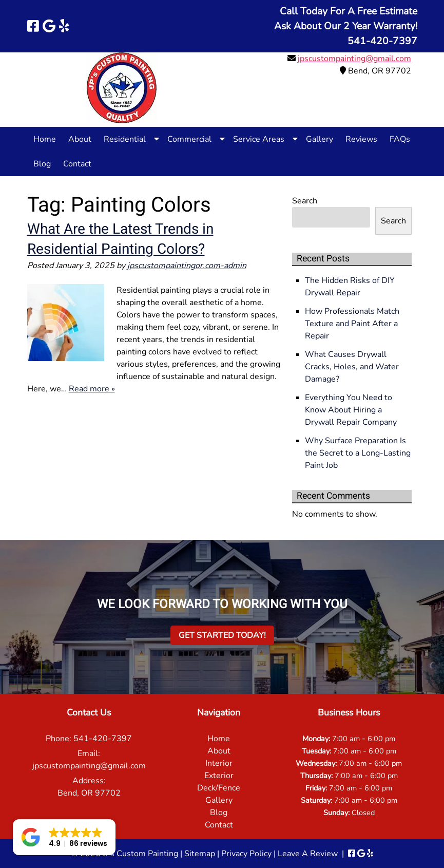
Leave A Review (308, 854)
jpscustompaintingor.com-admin (187, 266)
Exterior (219, 776)
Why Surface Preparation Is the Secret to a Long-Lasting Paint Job (358, 453)
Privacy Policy (246, 854)
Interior (219, 763)
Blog (42, 164)
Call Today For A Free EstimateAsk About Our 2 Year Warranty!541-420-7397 (346, 26)
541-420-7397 (103, 739)
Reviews (361, 139)
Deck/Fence (219, 788)
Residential (125, 139)
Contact (77, 164)
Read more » (92, 389)
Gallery (320, 139)
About (80, 139)
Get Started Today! (222, 635)
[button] (64, 837)
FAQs (400, 139)
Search (305, 201)
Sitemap (200, 854)
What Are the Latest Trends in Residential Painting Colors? (120, 239)
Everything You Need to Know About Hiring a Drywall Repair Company (351, 410)
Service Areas (259, 139)
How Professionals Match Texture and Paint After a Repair (352, 324)
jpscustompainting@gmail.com (354, 59)
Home (45, 139)
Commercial (189, 139)
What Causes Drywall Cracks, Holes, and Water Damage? (352, 367)
